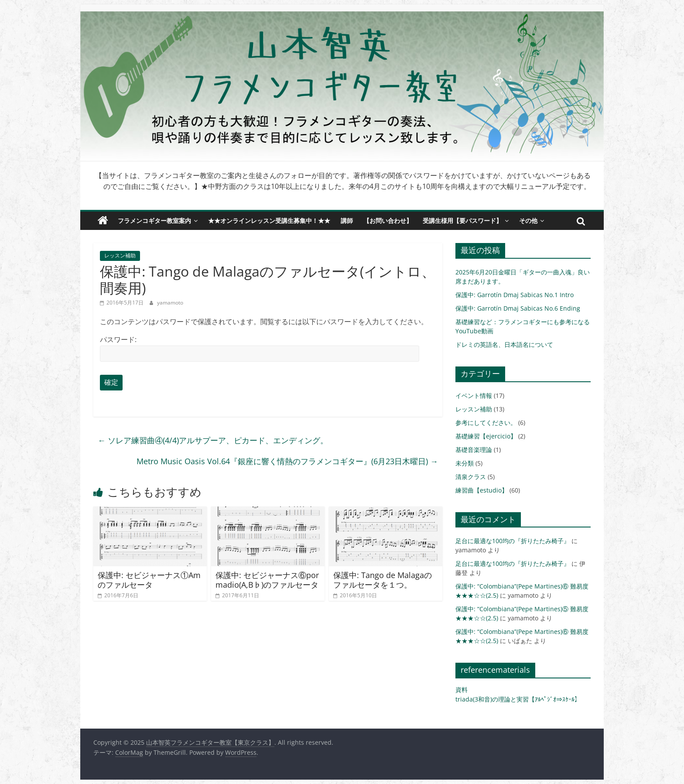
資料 (462, 690)
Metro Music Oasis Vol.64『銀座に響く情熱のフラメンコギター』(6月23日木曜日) (287, 461)
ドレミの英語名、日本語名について (504, 344)
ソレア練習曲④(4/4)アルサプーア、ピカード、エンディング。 (213, 440)
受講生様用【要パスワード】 (462, 221)
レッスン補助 (120, 255)
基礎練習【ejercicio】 (486, 436)
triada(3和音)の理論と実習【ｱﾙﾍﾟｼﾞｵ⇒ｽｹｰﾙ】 (518, 699)
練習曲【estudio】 (482, 490)
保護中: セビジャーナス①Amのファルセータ (149, 580)
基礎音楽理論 (474, 450)
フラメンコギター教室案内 (154, 221)
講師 (347, 221)
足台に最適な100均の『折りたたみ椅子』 (513, 541)
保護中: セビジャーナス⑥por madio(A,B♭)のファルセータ (267, 580)
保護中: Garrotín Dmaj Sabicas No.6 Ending (518, 308)
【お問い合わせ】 (388, 221)
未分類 (465, 463)
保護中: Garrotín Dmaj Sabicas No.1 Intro (515, 295)
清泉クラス (471, 477)
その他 (528, 221)
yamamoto (170, 303)
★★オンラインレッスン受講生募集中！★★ (269, 221)
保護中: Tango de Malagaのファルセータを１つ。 (383, 580)
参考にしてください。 (486, 423)
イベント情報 (474, 395)
